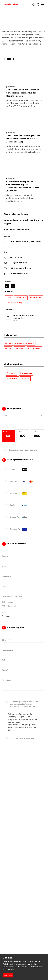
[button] (34, 4)
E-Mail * (5, 586)
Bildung (8, 348)
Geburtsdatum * (9, 602)
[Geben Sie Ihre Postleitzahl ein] (23, 660)
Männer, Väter (21, 298)
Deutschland (27, 373)
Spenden (23, 759)
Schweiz (13, 373)
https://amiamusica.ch (20, 268)
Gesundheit (19, 348)
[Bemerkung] (23, 684)
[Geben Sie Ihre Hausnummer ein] (23, 650)
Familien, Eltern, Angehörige (17, 303)
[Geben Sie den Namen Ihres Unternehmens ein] (23, 596)
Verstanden (8, 975)
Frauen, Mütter (36, 298)
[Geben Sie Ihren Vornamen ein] (23, 566)
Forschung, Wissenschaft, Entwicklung (20, 343)
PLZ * (4, 660)
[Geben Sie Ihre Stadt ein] (23, 670)
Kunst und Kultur (34, 348)
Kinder (9, 298)
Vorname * (6, 566)
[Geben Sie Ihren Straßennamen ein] (23, 640)
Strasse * (6, 640)
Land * (5, 612)
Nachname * (7, 576)
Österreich (13, 378)
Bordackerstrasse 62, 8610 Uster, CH (26, 243)
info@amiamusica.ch (20, 263)
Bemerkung (7, 680)
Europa (26, 378)
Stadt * (5, 670)
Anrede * (6, 556)
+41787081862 (17, 257)
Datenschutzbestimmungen (23, 778)
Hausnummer (7, 650)
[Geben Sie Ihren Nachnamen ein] (23, 576)
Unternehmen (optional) (12, 596)
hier (12, 970)
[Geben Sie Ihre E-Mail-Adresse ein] (23, 586)
